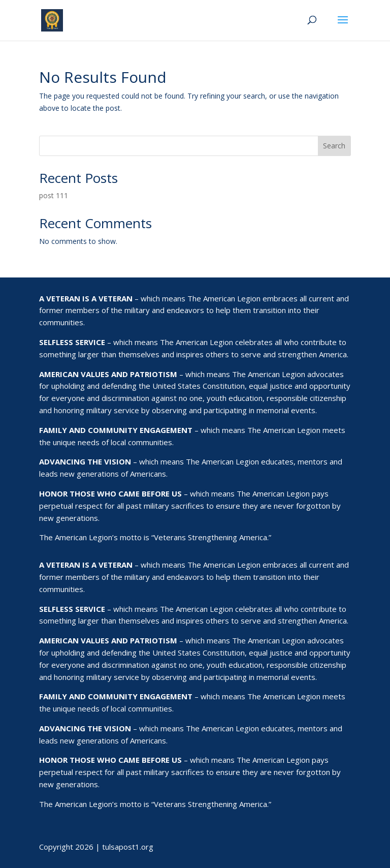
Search (334, 146)
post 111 (54, 195)
